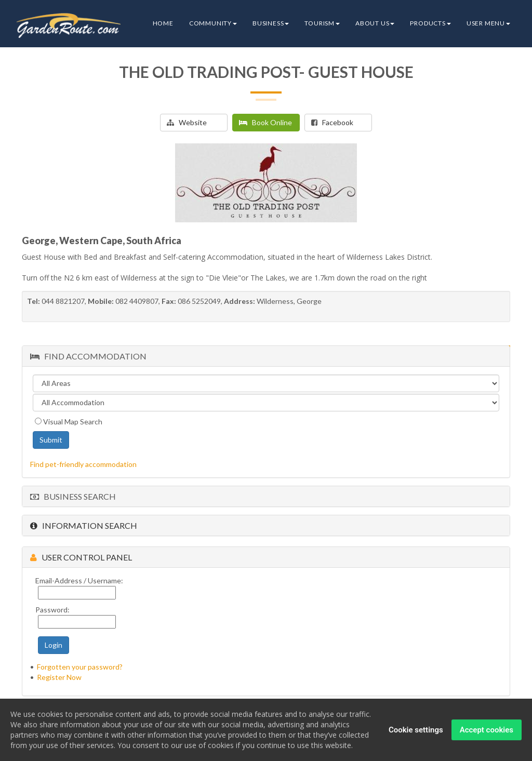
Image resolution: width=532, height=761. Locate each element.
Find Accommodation (88, 356)
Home (163, 23)
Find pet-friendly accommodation (83, 464)
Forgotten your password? (80, 667)
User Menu (488, 23)
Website (187, 122)
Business (271, 23)
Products (430, 23)
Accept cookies (487, 732)
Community (213, 23)
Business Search (73, 496)
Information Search (84, 525)
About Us (375, 23)
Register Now (59, 677)
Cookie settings (416, 732)
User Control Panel (81, 557)
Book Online (265, 122)
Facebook (332, 122)
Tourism (322, 23)
